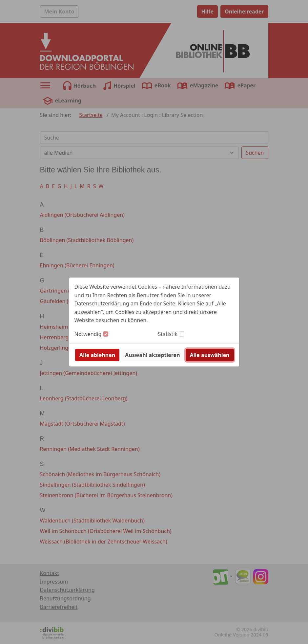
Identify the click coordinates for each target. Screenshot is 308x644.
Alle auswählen (210, 355)
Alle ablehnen (97, 355)
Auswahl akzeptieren (152, 355)
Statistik (168, 334)
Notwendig (88, 334)
